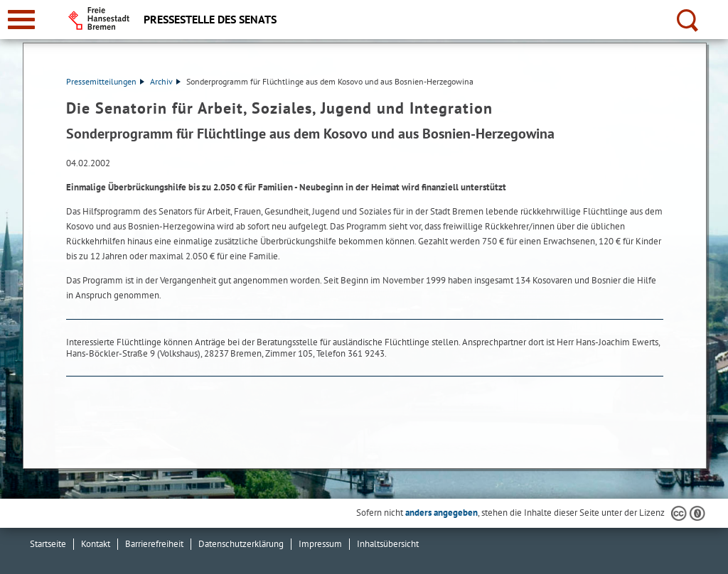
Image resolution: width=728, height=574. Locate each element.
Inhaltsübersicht (388, 544)
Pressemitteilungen (105, 81)
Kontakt (96, 544)
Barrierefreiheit (154, 544)
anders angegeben (441, 513)
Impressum (320, 544)
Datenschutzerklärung (241, 544)
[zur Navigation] (21, 20)
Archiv (165, 81)
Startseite (48, 544)
